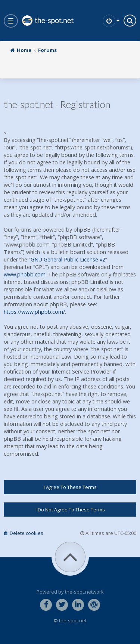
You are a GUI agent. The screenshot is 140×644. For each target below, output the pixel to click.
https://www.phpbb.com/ (34, 312)
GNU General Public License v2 (68, 259)
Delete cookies (24, 533)
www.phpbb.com (25, 274)
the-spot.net (47, 21)
